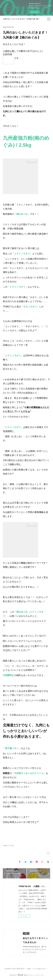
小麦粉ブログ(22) (8, 846)
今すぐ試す (34, 12)
